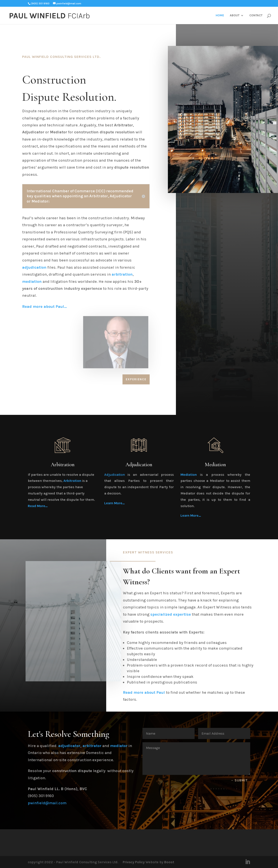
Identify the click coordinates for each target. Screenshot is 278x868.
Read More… (38, 506)
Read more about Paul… (44, 307)
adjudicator (69, 746)
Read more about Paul (144, 692)
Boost (169, 862)
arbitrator (92, 746)
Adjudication (115, 475)
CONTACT (256, 16)
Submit (241, 780)
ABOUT (235, 16)
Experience (136, 379)
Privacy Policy (134, 862)
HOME (220, 16)
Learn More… (114, 503)
